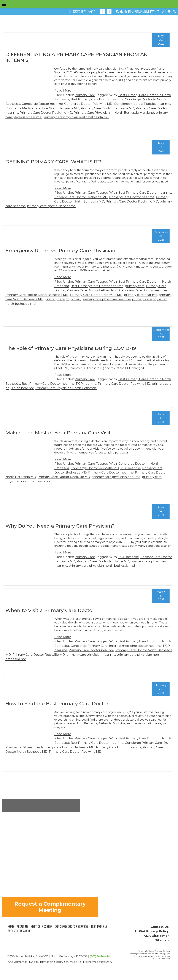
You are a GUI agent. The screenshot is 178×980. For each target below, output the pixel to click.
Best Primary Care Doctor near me (108, 99)
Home (11, 927)
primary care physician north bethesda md (107, 117)
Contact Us (160, 927)
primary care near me (30, 206)
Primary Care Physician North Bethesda (88, 388)
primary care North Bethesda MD (32, 299)
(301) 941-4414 (82, 12)
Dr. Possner (23, 747)
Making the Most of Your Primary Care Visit (58, 433)
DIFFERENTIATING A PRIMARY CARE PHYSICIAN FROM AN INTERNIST (76, 57)
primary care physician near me (47, 117)
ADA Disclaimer (156, 936)
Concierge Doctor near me (53, 104)
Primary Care (85, 95)
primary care (147, 286)
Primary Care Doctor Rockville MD (67, 113)
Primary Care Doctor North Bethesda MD (87, 201)
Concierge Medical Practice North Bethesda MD (58, 108)
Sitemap (162, 940)
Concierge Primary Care (100, 646)
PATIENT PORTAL (166, 11)
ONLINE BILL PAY (144, 11)
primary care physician (77, 299)
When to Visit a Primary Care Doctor (50, 610)
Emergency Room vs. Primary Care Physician (60, 250)
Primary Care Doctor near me (141, 197)
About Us (22, 927)
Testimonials (100, 927)
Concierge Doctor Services (72, 927)
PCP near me (98, 384)
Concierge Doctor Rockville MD (101, 104)
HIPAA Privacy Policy (152, 931)
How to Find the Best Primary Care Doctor (57, 703)
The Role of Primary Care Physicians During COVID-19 (71, 348)
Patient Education (19, 931)
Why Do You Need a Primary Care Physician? (60, 526)
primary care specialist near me (73, 206)
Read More (63, 90)
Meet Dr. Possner (42, 927)
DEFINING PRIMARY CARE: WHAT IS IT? (53, 162)
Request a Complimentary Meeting (50, 907)
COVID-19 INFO (123, 11)
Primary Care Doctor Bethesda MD (125, 108)
